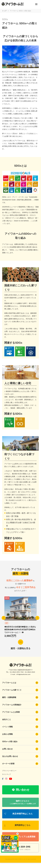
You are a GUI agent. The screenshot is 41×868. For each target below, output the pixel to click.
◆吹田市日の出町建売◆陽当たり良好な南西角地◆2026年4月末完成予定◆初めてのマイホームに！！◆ (20, 630)
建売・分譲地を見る (21, 648)
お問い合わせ (20, 749)
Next (37, 618)
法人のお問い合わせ (20, 756)
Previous (4, 618)
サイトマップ (6, 774)
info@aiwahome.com (23, 674)
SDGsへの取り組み (20, 741)
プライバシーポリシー (9, 771)
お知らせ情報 (20, 734)
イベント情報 (20, 727)
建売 (7, 623)
